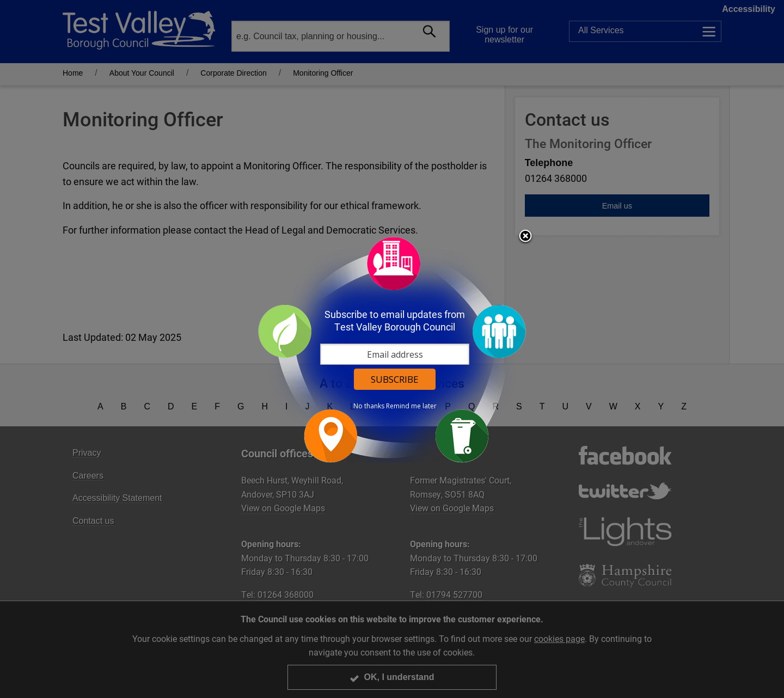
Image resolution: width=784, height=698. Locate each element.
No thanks (369, 406)
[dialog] (392, 349)
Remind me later (411, 406)
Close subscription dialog (525, 237)
